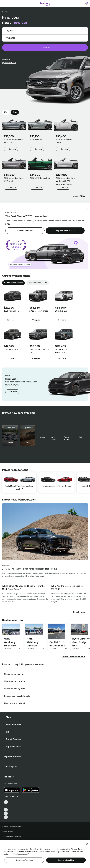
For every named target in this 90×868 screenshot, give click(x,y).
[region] (45, 854)
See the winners (25, 231)
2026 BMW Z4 (36, 139)
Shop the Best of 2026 (65, 231)
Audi (80, 437)
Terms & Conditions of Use (13, 827)
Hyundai (10, 442)
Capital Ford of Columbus (57, 644)
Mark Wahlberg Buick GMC (10, 642)
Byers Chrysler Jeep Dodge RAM (81, 642)
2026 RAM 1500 (11, 349)
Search (45, 47)
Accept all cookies (66, 860)
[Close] (87, 844)
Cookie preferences (24, 860)
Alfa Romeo (54, 438)
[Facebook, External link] (6, 806)
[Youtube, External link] (6, 810)
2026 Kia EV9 (61, 311)
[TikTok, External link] (6, 802)
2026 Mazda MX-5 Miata (64, 141)
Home (5, 12)
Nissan (28, 442)
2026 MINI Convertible (40, 178)
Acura (43, 437)
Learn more (12, 392)
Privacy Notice (7, 832)
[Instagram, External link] (6, 813)
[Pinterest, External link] (6, 817)
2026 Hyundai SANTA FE (39, 351)
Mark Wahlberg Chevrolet (32, 642)
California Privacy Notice (12, 836)
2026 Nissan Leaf (11, 311)
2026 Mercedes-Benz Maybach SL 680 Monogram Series (66, 181)
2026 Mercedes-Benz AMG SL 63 (14, 179)
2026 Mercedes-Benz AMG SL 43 (14, 141)
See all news (81, 612)
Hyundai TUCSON (9, 62)
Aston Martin (67, 438)
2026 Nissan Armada (39, 311)
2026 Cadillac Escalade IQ (61, 351)
